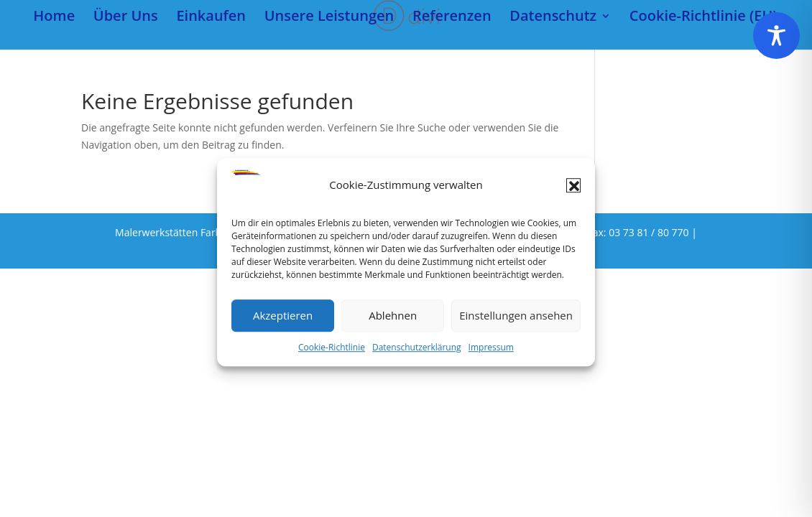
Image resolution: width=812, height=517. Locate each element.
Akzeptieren (283, 320)
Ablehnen (393, 320)
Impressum (491, 352)
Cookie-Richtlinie (332, 352)
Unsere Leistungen (329, 18)
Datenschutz (553, 18)
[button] (573, 190)
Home (54, 18)
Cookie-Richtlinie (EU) (703, 18)
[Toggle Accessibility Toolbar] (776, 36)
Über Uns (126, 18)
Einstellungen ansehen (516, 320)
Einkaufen (211, 18)
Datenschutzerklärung (417, 352)
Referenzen (452, 18)
